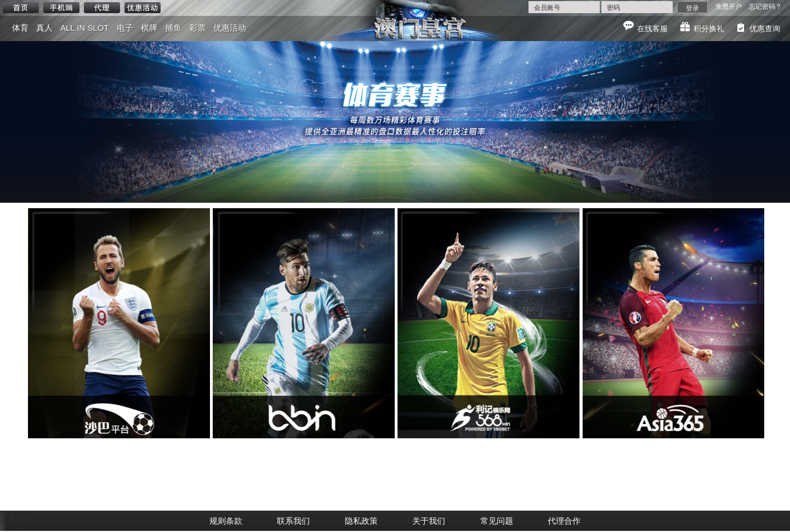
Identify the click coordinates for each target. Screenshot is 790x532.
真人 (44, 28)
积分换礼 (709, 28)
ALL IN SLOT (85, 28)
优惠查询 (765, 28)
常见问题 (497, 521)
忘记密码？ (765, 7)
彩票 (197, 28)
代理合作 (564, 521)
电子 (125, 28)
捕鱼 (173, 28)
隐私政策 (361, 521)
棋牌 (149, 28)
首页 (21, 8)
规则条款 (226, 521)
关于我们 (429, 521)
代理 (102, 8)
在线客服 (652, 28)
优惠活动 (143, 8)
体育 (20, 28)
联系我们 (293, 521)
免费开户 (729, 7)
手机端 (61, 8)
